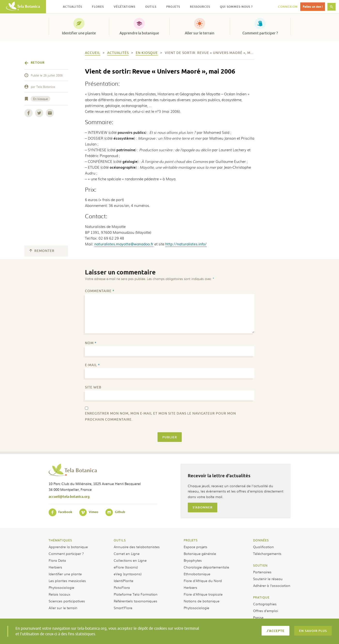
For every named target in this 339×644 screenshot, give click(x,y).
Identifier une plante (79, 33)
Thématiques (60, 540)
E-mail (92, 365)
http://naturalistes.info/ (186, 244)
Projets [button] (173, 7)
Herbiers (55, 567)
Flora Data (57, 560)
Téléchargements (267, 553)
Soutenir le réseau (268, 579)
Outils (120, 540)
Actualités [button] (72, 7)
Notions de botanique (202, 601)
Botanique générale (200, 553)
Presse (258, 617)
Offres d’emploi (266, 611)
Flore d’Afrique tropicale (203, 594)
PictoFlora (122, 587)
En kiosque (41, 99)
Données (261, 540)
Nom (91, 343)
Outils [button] (151, 7)
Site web (93, 387)
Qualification (264, 547)
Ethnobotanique (197, 574)
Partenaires (262, 572)
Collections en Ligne (130, 560)
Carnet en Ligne (127, 553)
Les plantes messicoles (67, 581)
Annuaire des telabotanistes (137, 547)
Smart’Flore (123, 608)
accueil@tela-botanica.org (69, 496)
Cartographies (265, 604)
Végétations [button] (124, 7)
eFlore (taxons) (126, 567)
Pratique (261, 597)
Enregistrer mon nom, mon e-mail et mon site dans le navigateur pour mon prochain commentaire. (160, 417)
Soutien (260, 565)
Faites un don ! (313, 7)
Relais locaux (59, 594)
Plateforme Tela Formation (136, 594)
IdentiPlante (124, 581)
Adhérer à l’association (272, 585)
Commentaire (100, 291)
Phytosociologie (61, 587)
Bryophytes (193, 560)
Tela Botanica (46, 87)
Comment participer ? (260, 33)
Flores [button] (98, 7)
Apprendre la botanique (139, 33)
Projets (191, 540)
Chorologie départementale (206, 567)
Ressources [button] (200, 7)
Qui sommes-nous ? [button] (236, 7)
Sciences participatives (67, 601)
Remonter (42, 251)
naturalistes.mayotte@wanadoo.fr (124, 244)
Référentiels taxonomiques (136, 601)
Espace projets (196, 547)
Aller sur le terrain (200, 33)
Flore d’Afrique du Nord (203, 581)
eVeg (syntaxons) (128, 574)
